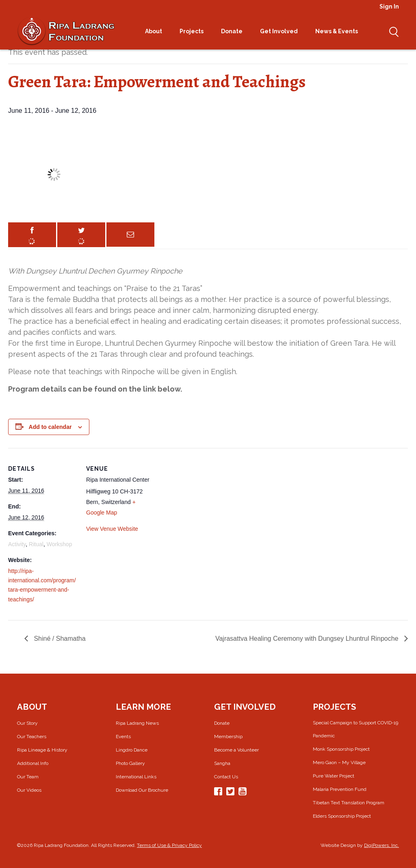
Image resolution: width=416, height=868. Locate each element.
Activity (17, 544)
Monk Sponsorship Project (341, 749)
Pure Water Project (334, 776)
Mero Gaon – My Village (339, 762)
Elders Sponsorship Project (342, 816)
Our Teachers (32, 737)
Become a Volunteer (236, 750)
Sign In (389, 6)
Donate (234, 31)
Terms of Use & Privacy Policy (169, 845)
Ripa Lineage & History (42, 750)
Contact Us (226, 777)
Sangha (222, 763)
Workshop (60, 544)
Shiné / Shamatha (59, 639)
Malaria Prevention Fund (340, 789)
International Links (136, 777)
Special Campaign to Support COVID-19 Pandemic (355, 729)
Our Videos (29, 790)
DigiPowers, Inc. (381, 845)
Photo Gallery (130, 763)
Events (123, 737)
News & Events (339, 31)
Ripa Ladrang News (137, 723)
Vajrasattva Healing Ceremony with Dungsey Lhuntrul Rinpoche (308, 639)
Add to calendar (50, 427)
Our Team (28, 777)
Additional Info (33, 763)
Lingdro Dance (132, 750)
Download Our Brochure (142, 790)
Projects (194, 31)
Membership (228, 737)
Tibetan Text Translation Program (349, 803)
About (156, 31)
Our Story (27, 723)
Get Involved (282, 31)
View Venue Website (112, 529)
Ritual (36, 544)
